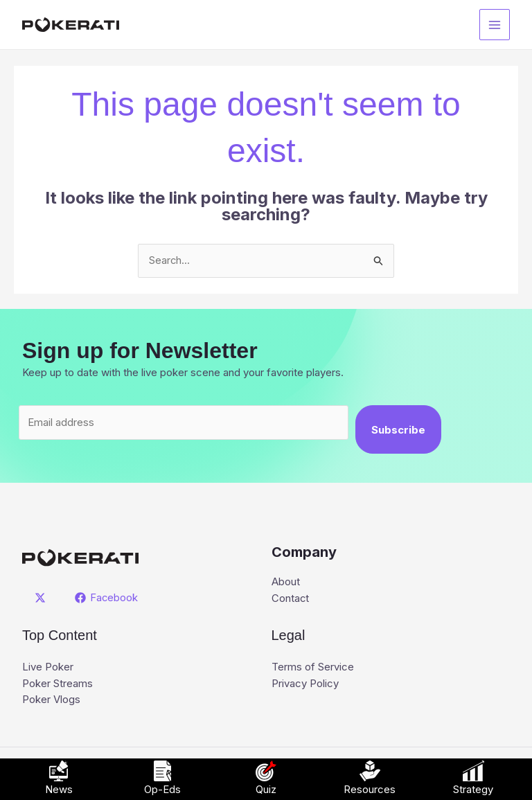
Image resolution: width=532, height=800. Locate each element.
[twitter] (42, 598)
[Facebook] (107, 598)
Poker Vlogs (51, 701)
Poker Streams (57, 685)
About (286, 583)
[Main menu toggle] (495, 25)
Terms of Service (313, 668)
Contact (291, 599)
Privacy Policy (305, 685)
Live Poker (48, 668)
